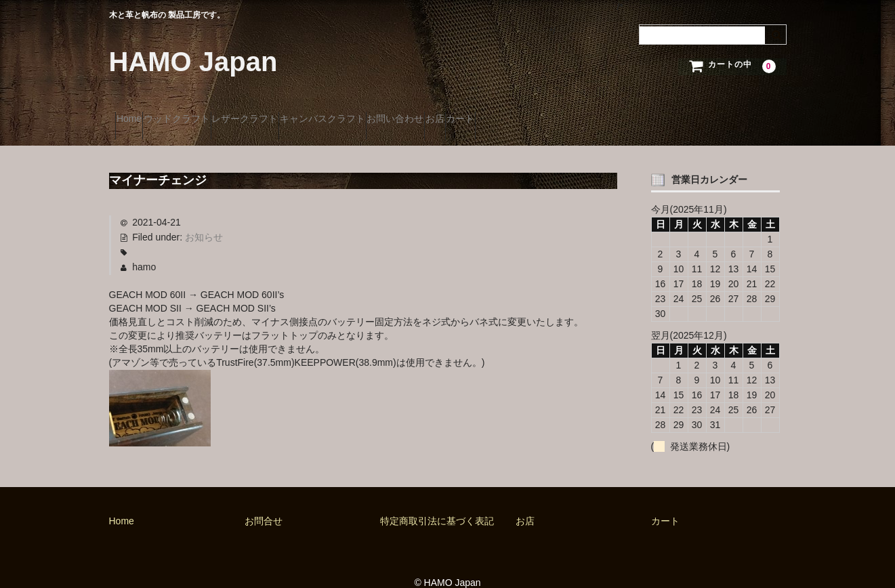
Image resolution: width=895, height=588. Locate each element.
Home (135, 113)
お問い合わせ (506, 113)
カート (623, 113)
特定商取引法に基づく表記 (437, 502)
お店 (572, 113)
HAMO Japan (193, 62)
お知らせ (204, 219)
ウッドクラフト (209, 113)
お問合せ (264, 502)
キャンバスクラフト (407, 113)
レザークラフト (304, 113)
